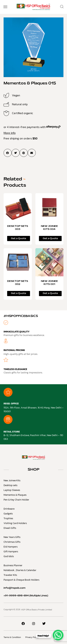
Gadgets (8, 514)
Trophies (8, 518)
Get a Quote (18, 239)
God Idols (9, 556)
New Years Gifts (12, 537)
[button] (5, 7)
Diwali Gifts (10, 528)
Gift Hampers (11, 552)
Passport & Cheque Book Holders (21, 580)
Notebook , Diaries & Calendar (20, 570)
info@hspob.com (14, 588)
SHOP (34, 470)
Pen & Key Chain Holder (16, 500)
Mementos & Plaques (15, 495)
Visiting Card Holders (15, 523)
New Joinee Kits (12, 480)
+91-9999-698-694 (16, 596)
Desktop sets (10, 485)
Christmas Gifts (12, 542)
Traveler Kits (10, 575)
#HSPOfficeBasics (21, 316)
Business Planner (13, 565)
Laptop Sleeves (12, 490)
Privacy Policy (32, 637)
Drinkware (9, 509)
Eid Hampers (11, 547)
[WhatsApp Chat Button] (58, 635)
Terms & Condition (12, 637)
